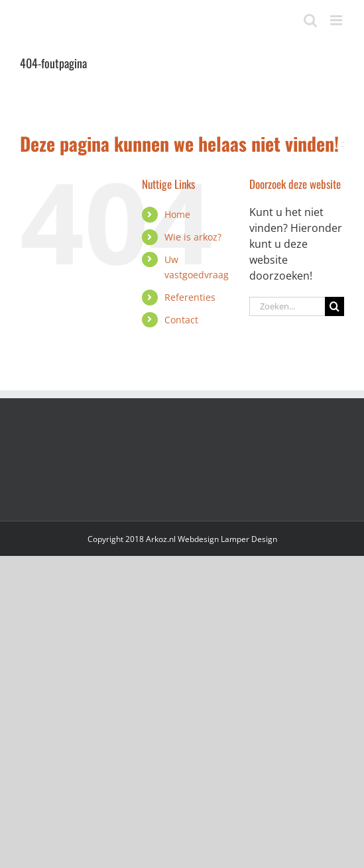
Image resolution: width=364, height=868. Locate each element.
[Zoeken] (334, 306)
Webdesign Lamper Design (227, 539)
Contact (181, 320)
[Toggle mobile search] (310, 20)
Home (177, 214)
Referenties (190, 297)
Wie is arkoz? (193, 237)
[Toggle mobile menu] (337, 20)
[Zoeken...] (287, 306)
